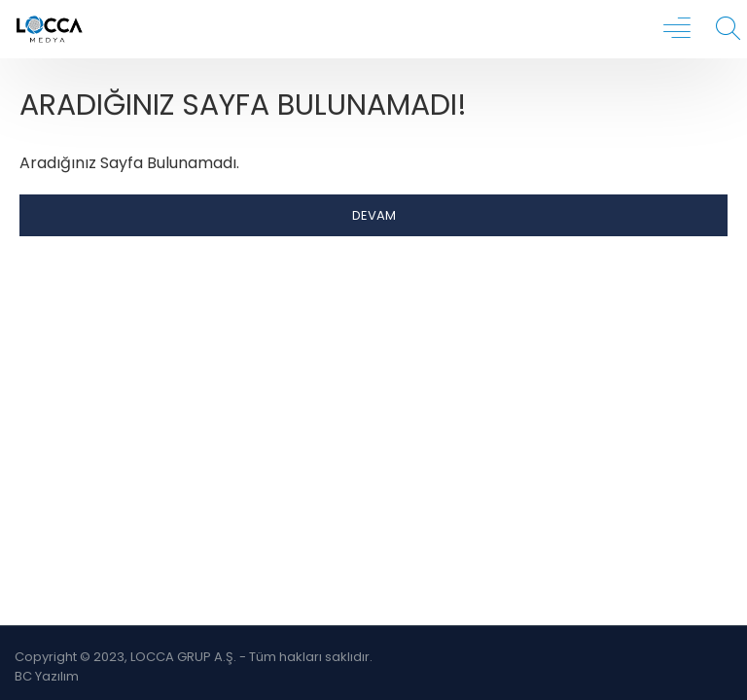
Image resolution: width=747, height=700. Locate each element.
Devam (374, 215)
